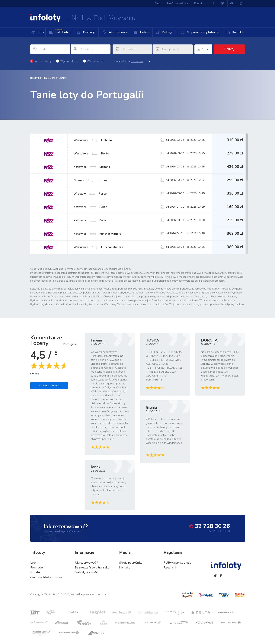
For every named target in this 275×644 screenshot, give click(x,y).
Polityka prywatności (177, 563)
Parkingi (167, 32)
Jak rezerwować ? (86, 563)
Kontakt (237, 32)
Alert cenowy (115, 32)
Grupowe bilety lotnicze (202, 32)
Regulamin (171, 568)
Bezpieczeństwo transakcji (92, 568)
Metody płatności (86, 572)
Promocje (89, 32)
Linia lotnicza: (123, 61)
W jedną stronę (67, 61)
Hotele (144, 32)
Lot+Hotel (62, 31)
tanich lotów (161, 305)
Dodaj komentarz (49, 386)
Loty (41, 32)
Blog (157, 3)
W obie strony (41, 61)
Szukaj (229, 49)
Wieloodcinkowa (95, 61)
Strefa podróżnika (177, 3)
